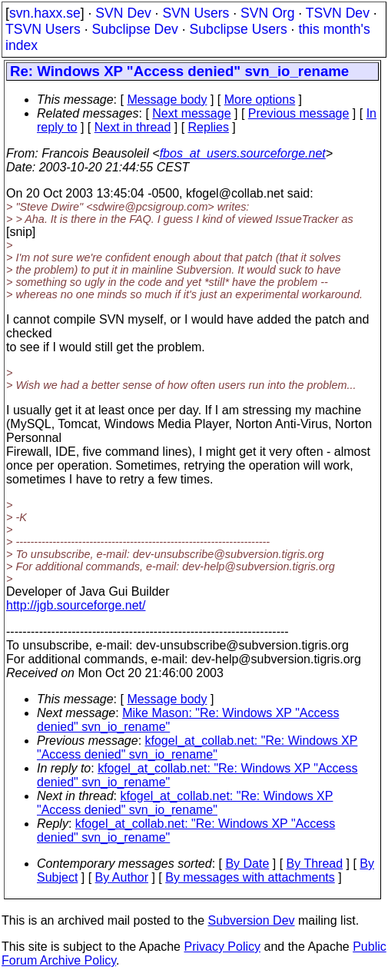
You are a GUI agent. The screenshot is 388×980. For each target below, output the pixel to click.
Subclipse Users (239, 29)
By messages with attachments (250, 877)
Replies (209, 127)
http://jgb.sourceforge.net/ (76, 605)
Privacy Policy (222, 947)
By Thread (315, 864)
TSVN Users (43, 29)
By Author (122, 877)
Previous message (299, 113)
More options (260, 100)
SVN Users (196, 13)
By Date (247, 864)
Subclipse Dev (134, 29)
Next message (191, 113)
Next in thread (133, 127)
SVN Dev (123, 13)
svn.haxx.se (45, 13)
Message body (167, 100)
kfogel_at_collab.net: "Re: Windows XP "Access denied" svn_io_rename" (197, 747)
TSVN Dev (338, 13)
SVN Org (267, 13)
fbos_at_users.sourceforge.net (243, 153)
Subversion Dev (252, 920)
